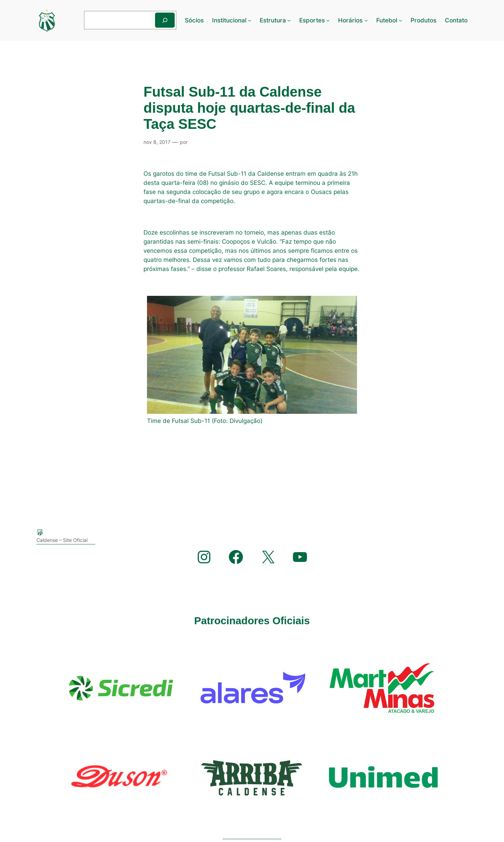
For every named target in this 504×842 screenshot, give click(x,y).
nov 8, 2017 (157, 142)
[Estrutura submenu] (289, 20)
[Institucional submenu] (250, 20)
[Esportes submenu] (328, 20)
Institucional (229, 20)
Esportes (312, 20)
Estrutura (273, 20)
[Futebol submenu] (400, 20)
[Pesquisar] (165, 20)
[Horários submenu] (366, 20)
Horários (350, 20)
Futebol (387, 20)
